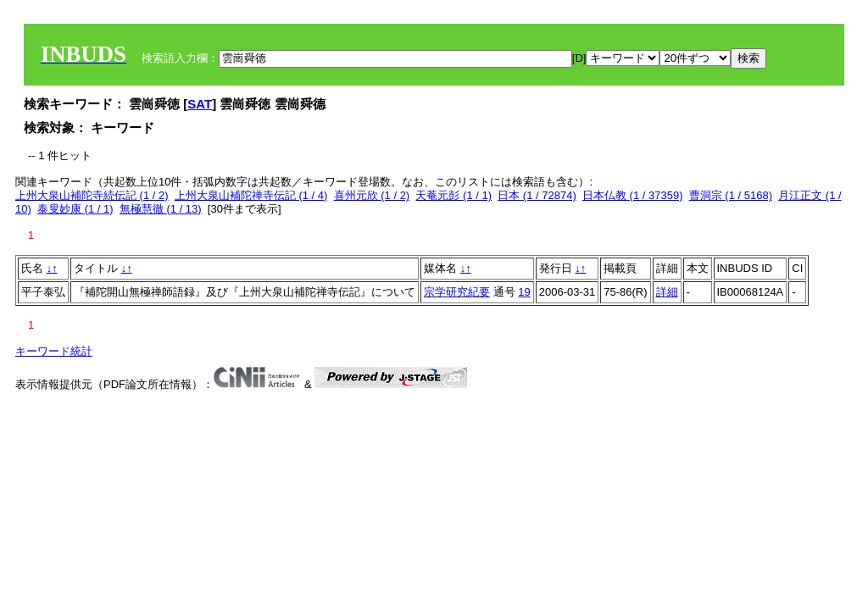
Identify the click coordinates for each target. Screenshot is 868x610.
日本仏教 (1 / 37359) (633, 195)
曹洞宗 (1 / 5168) (731, 195)
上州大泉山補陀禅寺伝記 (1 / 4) (251, 195)
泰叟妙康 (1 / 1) (75, 209)
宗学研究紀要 (457, 292)
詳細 (667, 292)
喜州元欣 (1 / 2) (372, 195)
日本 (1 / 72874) (537, 195)
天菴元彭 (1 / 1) (453, 195)
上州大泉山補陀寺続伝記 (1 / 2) (92, 195)
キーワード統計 (54, 351)
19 (524, 292)
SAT (200, 104)
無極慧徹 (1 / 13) (161, 209)
